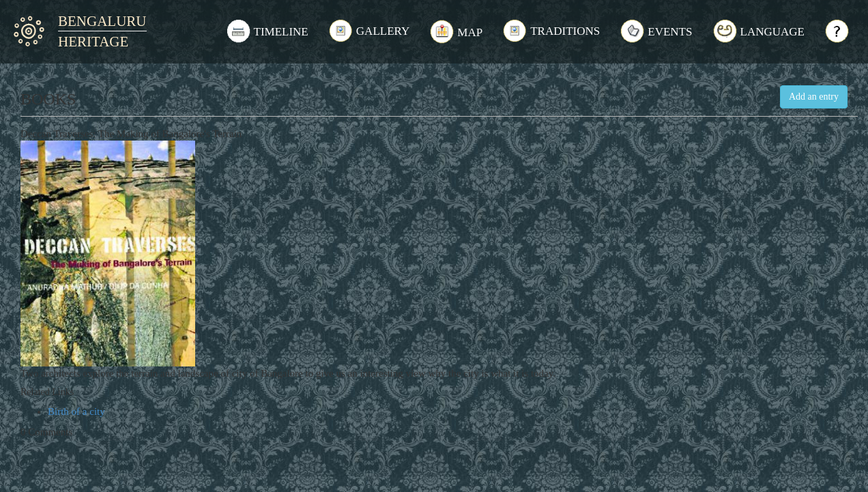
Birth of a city (76, 411)
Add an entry (814, 97)
